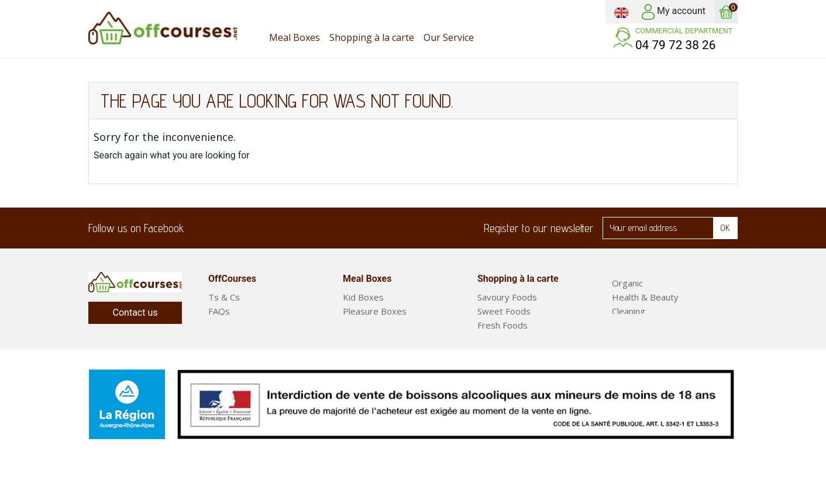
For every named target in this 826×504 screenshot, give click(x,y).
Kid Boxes (363, 297)
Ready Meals (638, 353)
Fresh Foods (503, 325)
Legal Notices (236, 339)
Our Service (232, 325)
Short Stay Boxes (378, 339)
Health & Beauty (645, 297)
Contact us (135, 313)
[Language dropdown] (621, 12)
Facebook (200, 228)
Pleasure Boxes (375, 311)
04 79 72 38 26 (676, 45)
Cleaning (629, 311)
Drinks (490, 367)
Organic (627, 283)
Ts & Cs (224, 297)
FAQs (219, 311)
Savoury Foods (507, 297)
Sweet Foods (504, 311)
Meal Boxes (636, 339)
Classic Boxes (370, 325)
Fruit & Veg (634, 325)
